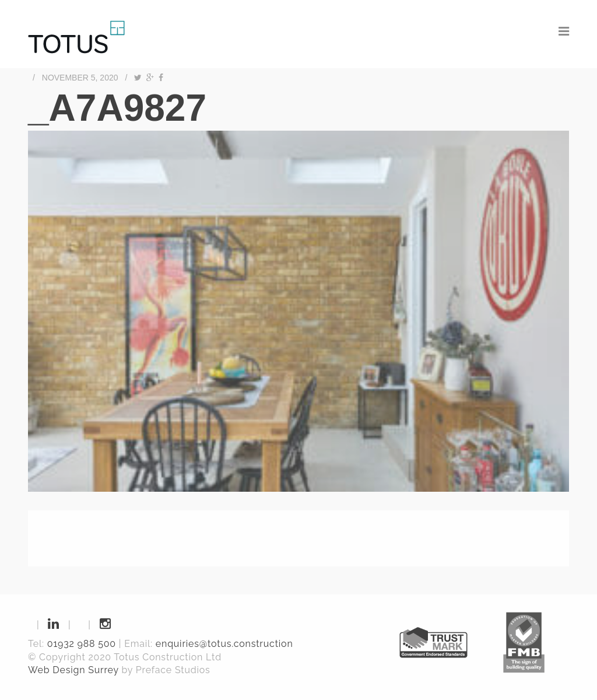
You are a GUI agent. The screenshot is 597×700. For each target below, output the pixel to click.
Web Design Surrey (73, 670)
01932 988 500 (82, 644)
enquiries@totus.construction (224, 644)
